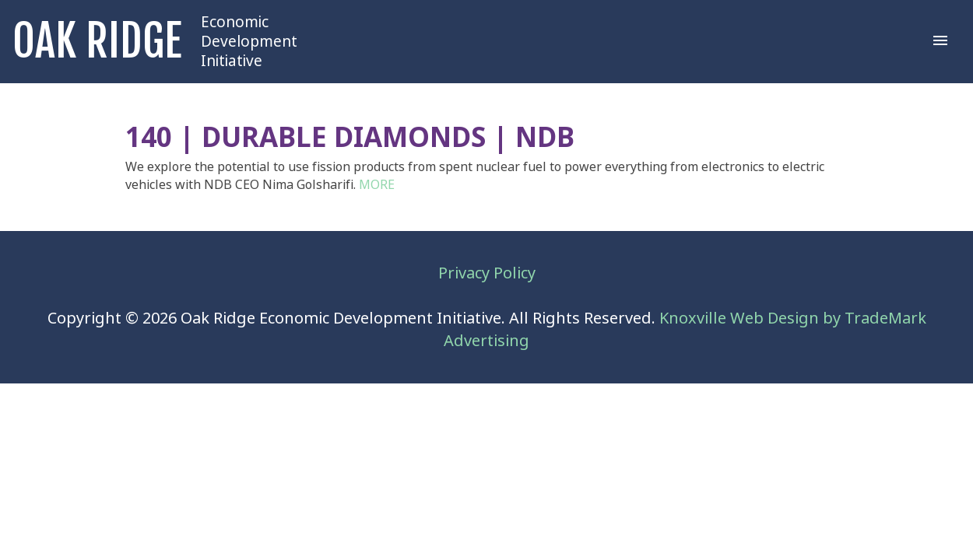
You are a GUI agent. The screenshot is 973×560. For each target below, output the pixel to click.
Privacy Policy (487, 273)
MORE (377, 185)
